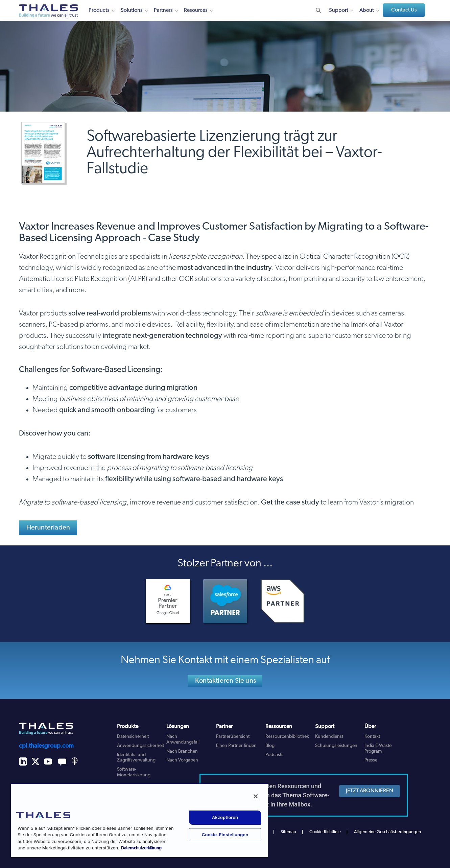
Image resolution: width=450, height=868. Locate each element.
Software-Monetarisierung (134, 772)
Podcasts (274, 755)
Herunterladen (48, 528)
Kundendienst (329, 737)
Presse (371, 760)
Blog (270, 746)
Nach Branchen (182, 752)
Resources (196, 10)
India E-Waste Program (378, 749)
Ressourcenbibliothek (287, 737)
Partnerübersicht (233, 737)
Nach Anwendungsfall (183, 740)
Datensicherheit (133, 737)
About (367, 10)
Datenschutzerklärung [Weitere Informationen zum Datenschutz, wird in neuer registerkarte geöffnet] (141, 848)
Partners (163, 10)
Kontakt (372, 737)
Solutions (132, 10)
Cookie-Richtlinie (325, 832)
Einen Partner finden (236, 746)
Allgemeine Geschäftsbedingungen (387, 832)
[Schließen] (256, 796)
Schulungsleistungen (336, 746)
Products (99, 10)
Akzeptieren (225, 817)
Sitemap (288, 832)
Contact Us (404, 10)
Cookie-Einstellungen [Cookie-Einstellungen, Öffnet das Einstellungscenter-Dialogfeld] (225, 835)
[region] (139, 820)
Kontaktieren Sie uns (226, 681)
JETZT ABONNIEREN (370, 791)
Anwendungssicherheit (140, 746)
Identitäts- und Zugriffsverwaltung (136, 758)
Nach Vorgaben (182, 760)
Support (339, 10)
